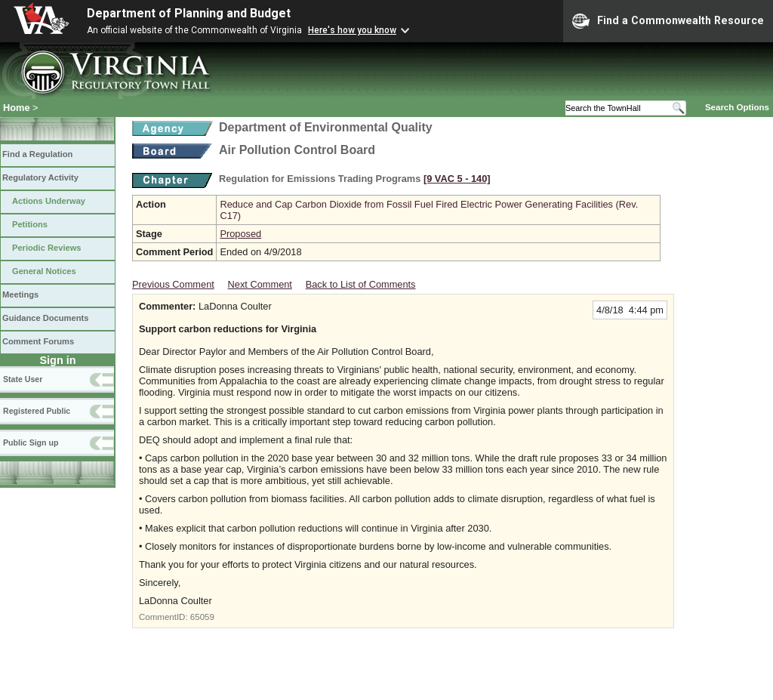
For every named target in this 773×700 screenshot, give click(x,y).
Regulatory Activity (40, 177)
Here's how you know (352, 30)
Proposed (240, 234)
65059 (202, 617)
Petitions (30, 224)
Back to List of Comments (361, 284)
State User (23, 379)
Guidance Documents (45, 318)
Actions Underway (49, 201)
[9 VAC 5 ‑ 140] (457, 179)
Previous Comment (173, 284)
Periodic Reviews (47, 248)
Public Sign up (31, 443)
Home (17, 108)
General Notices (44, 271)
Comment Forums (38, 341)
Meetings (20, 294)
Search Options (737, 107)
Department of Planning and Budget (189, 13)
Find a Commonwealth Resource (668, 21)
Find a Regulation (37, 154)
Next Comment (260, 284)
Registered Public (37, 411)
